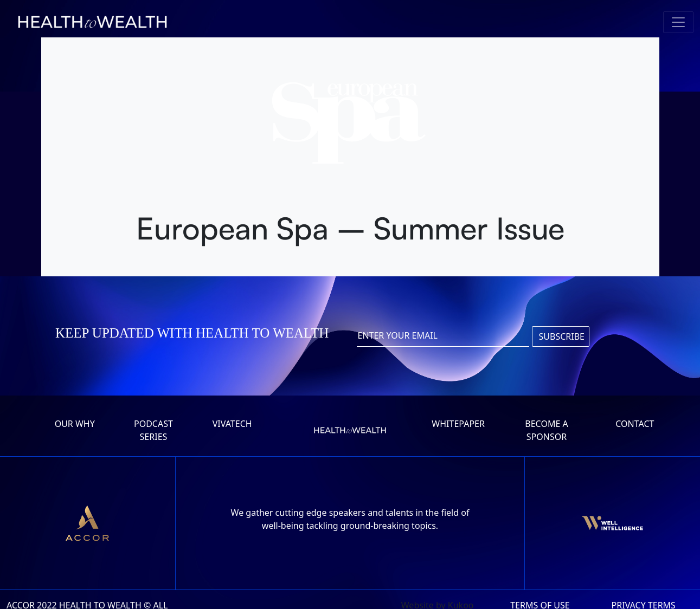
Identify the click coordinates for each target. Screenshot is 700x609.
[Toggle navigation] (678, 22)
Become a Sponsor (546, 430)
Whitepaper (458, 424)
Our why (75, 424)
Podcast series (153, 430)
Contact (635, 424)
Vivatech (232, 424)
